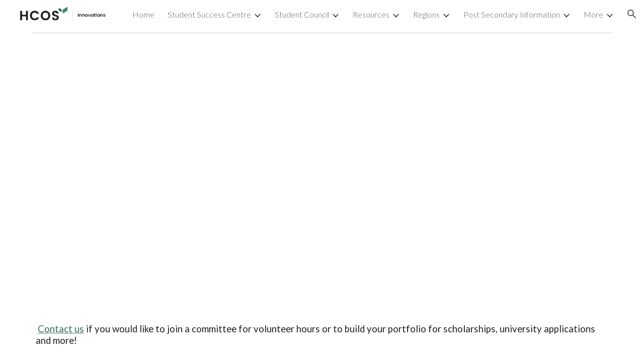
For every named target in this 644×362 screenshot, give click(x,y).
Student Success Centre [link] (209, 14)
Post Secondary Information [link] (512, 14)
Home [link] (143, 14)
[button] (632, 14)
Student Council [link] (302, 14)
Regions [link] (426, 14)
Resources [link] (371, 14)
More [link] (593, 14)
